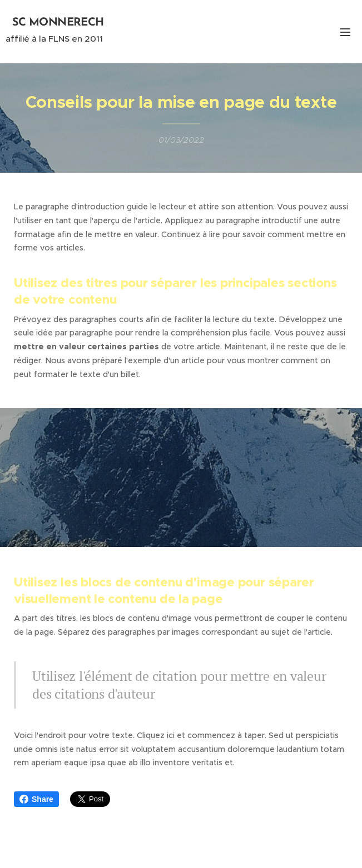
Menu (345, 32)
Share (36, 799)
